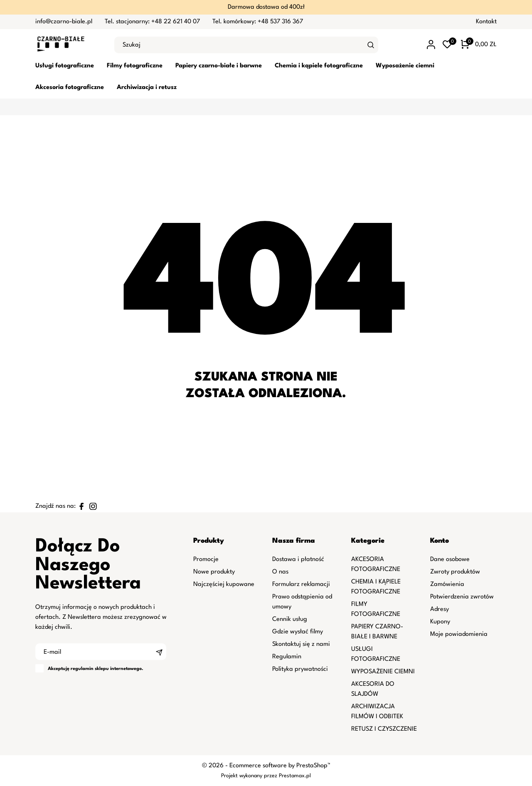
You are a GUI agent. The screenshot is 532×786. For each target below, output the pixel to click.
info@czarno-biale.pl (64, 22)
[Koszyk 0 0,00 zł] (479, 45)
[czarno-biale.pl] (69, 45)
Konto (440, 541)
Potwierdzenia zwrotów (462, 597)
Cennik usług (290, 619)
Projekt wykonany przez (250, 776)
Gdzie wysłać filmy (298, 632)
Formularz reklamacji (301, 585)
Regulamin (287, 657)
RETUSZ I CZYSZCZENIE (384, 729)
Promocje (206, 560)
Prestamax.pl (295, 776)
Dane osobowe (450, 560)
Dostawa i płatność (298, 560)
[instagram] (93, 506)
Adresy (440, 609)
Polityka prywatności (300, 669)
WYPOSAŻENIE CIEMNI (383, 672)
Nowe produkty (214, 572)
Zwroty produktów (455, 572)
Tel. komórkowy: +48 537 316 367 (258, 22)
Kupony (440, 622)
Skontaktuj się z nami (301, 644)
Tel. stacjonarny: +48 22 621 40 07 (152, 22)
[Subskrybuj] (159, 652)
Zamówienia (447, 585)
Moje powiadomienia (459, 634)
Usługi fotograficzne (65, 66)
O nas (280, 572)
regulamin (82, 669)
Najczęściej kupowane (224, 585)
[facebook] (81, 506)
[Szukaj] (371, 45)
